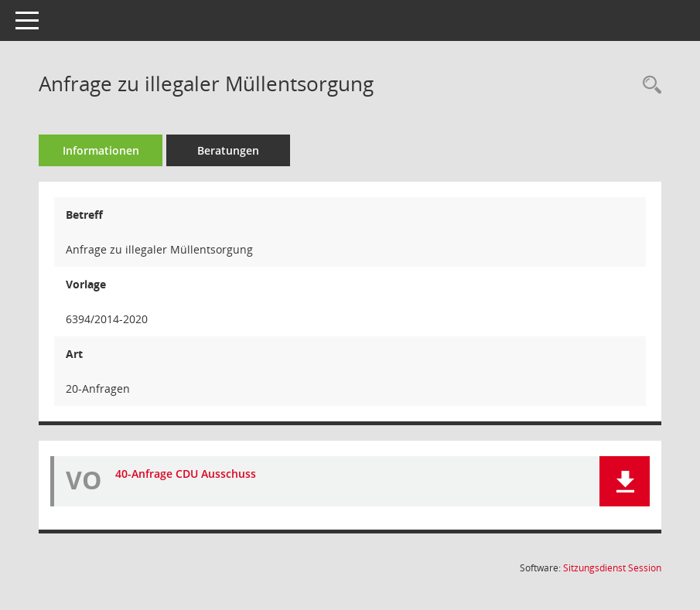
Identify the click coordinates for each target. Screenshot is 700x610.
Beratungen (228, 150)
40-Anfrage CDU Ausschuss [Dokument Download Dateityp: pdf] (186, 474)
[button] (625, 481)
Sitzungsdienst (612, 568)
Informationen (101, 150)
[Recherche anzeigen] (648, 85)
